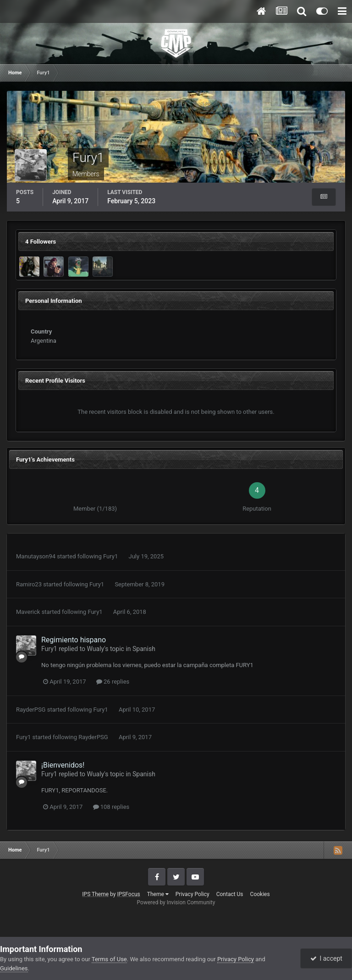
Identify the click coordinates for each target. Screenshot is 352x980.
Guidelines (14, 968)
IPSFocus (128, 894)
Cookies (260, 894)
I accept (326, 958)
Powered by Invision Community (176, 902)
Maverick (28, 612)
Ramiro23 (29, 584)
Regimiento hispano (74, 640)
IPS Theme (95, 894)
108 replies (111, 807)
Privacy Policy (192, 894)
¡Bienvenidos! (63, 765)
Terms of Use (109, 959)
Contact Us (230, 894)
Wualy (96, 649)
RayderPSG (31, 710)
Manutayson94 (36, 556)
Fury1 (110, 556)
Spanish (144, 649)
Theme (158, 894)
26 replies (113, 682)
